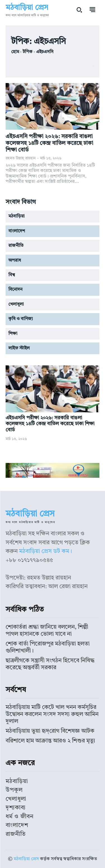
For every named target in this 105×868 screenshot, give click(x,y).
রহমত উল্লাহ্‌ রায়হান (21, 158)
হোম (15, 52)
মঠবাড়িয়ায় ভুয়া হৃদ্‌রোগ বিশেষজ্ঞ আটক (50, 731)
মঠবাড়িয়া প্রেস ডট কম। (46, 551)
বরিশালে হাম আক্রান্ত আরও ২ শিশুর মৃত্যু (50, 741)
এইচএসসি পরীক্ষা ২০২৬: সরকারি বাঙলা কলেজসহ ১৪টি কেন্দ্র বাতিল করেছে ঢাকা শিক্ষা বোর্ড (49, 143)
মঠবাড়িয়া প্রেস (26, 859)
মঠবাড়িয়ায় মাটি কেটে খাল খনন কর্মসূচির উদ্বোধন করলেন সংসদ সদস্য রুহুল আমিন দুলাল (52, 714)
